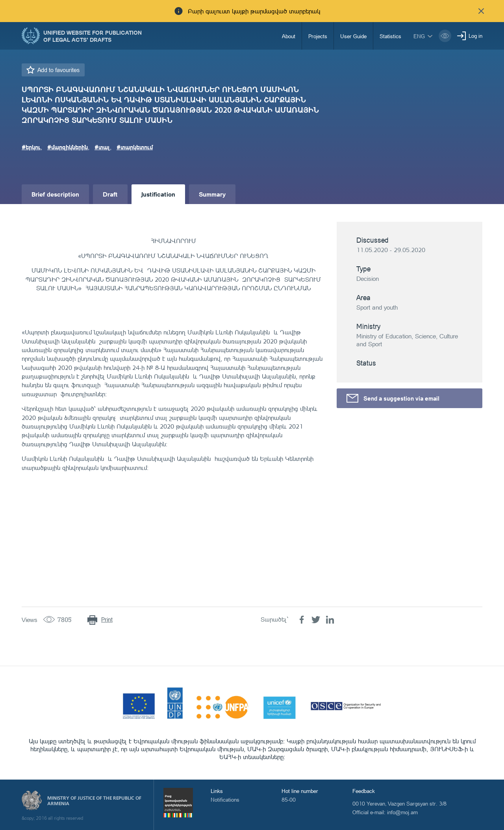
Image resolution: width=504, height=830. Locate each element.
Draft (110, 194)
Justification (158, 194)
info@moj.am (402, 812)
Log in (475, 36)
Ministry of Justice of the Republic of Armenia (94, 801)
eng (419, 36)
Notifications (225, 799)
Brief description (55, 194)
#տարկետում (135, 147)
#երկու (31, 147)
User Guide (353, 36)
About (289, 36)
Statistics (390, 36)
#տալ (102, 147)
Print (107, 619)
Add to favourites (58, 70)
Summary (212, 194)
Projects (318, 36)
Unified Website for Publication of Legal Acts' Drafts (93, 36)
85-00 (289, 799)
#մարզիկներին (68, 147)
